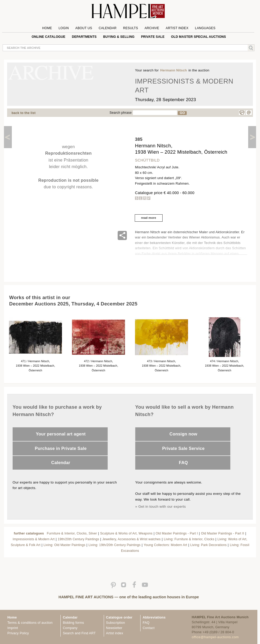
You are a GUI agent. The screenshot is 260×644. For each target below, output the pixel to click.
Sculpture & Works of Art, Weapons (126, 533)
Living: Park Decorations (209, 545)
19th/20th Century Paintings (79, 539)
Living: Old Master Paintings (64, 545)
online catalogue (49, 37)
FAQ (183, 463)
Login (64, 28)
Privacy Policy (18, 633)
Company (70, 628)
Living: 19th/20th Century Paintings (115, 545)
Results (131, 28)
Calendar (108, 28)
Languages (205, 28)
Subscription (116, 623)
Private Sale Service (183, 448)
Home (47, 28)
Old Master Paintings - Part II (222, 533)
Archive (152, 28)
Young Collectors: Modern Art (165, 545)
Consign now (183, 434)
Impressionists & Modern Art (34, 539)
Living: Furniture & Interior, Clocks (189, 539)
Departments (84, 37)
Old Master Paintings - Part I (177, 533)
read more (149, 218)
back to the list (24, 113)
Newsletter (114, 628)
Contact (149, 628)
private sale (153, 37)
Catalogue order (119, 617)
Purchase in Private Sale (61, 448)
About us (84, 28)
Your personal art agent (61, 434)
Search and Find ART (79, 633)
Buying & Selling (119, 37)
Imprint (13, 628)
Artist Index (177, 28)
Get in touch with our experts (162, 507)
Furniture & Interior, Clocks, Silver (72, 533)
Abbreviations (154, 617)
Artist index (115, 633)
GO (182, 113)
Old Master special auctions (198, 37)
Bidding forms (73, 623)
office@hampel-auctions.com (215, 637)
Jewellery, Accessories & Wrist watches (131, 539)
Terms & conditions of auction (30, 623)
